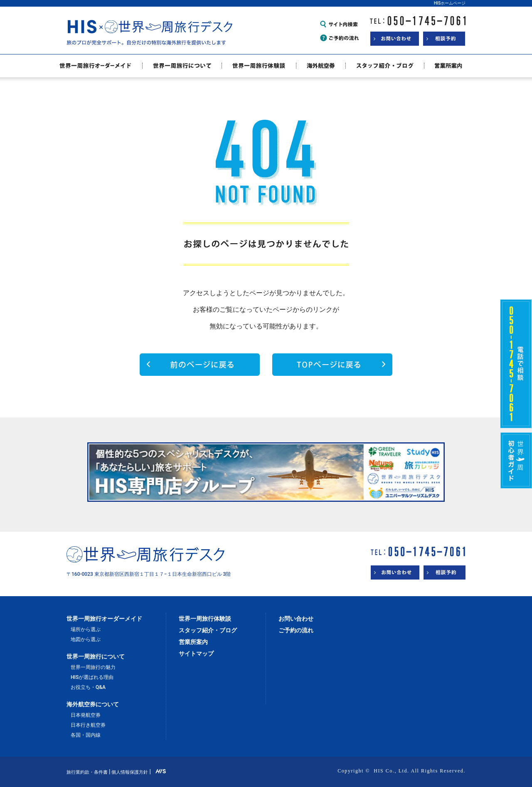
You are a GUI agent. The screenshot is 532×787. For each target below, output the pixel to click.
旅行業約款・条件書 (87, 772)
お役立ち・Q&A (88, 687)
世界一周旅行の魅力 (93, 667)
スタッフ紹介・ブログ (208, 630)
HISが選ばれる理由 (92, 677)
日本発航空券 (86, 715)
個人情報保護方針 (130, 772)
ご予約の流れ (296, 630)
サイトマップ (196, 654)
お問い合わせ (296, 619)
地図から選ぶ (86, 639)
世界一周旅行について (96, 656)
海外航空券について (93, 704)
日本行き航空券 (88, 725)
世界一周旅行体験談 (205, 619)
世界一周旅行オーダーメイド (104, 619)
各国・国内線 (86, 735)
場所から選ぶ (86, 629)
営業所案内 (193, 642)
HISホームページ (450, 3)
